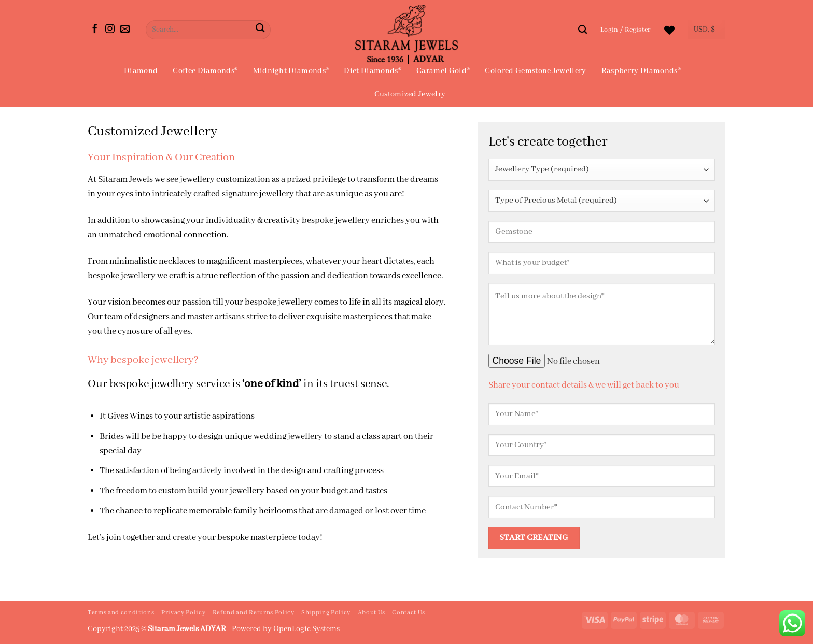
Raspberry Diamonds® (641, 71)
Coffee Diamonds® (205, 71)
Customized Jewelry (410, 94)
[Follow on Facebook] (95, 30)
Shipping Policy (326, 613)
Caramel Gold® (443, 71)
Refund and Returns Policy (254, 613)
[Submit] (260, 30)
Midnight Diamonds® (291, 71)
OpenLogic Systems (306, 629)
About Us (372, 613)
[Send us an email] (125, 30)
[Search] (583, 30)
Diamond (141, 71)
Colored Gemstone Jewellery (535, 71)
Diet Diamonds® (372, 71)
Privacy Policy (183, 613)
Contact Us (409, 613)
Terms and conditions (121, 613)
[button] (626, 30)
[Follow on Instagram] (110, 30)
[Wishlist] (669, 30)
